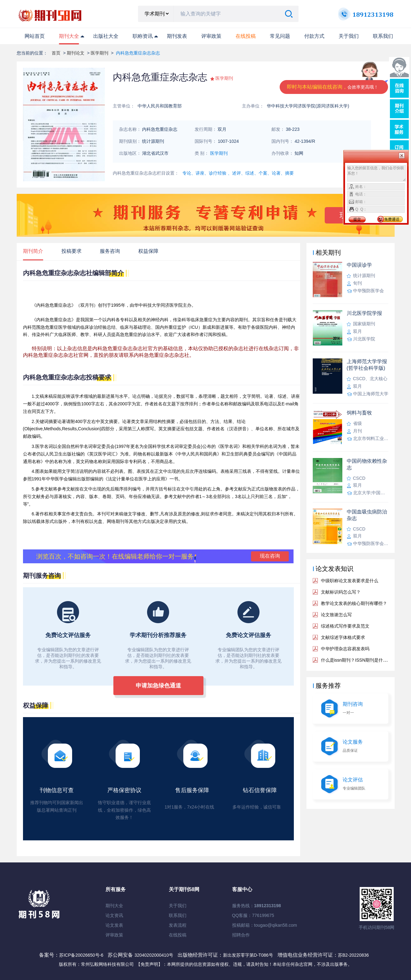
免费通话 (392, 219)
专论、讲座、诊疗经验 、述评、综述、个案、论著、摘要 (238, 173)
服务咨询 (110, 251)
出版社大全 (106, 36)
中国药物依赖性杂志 (367, 464)
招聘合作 (241, 935)
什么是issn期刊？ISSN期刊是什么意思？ (361, 660)
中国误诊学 (359, 265)
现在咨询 (270, 556)
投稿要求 (71, 251)
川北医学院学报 (364, 313)
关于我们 (349, 36)
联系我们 (383, 36)
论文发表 (114, 925)
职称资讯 (143, 36)
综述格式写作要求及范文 (345, 626)
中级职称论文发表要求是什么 (350, 581)
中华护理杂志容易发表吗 (345, 649)
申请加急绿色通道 (158, 686)
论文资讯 (114, 915)
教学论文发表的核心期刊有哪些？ (354, 603)
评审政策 (211, 36)
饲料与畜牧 (359, 413)
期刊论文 (76, 53)
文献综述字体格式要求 (343, 637)
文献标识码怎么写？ (341, 592)
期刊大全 (69, 36)
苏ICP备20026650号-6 (81, 955)
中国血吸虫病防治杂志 (367, 515)
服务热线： (257, 906)
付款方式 (314, 36)
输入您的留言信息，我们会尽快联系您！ (377, 173)
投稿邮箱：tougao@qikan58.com (265, 925)
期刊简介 (33, 251)
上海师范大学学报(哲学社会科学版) (367, 365)
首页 (56, 53)
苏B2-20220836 (353, 955)
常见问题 (280, 36)
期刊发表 (177, 36)
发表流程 (178, 925)
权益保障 (148, 251)
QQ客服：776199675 (253, 915)
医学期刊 (100, 53)
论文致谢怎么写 (336, 615)
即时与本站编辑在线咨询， (333, 87)
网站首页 (35, 36)
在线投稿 (178, 935)
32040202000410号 (154, 955)
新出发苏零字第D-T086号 (248, 955)
